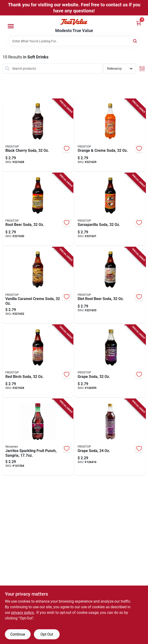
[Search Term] (74, 41)
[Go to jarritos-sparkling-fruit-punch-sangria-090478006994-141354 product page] (38, 437)
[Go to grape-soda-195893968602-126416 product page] (110, 437)
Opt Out (47, 634)
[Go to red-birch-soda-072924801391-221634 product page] (38, 361)
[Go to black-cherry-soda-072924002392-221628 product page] (38, 135)
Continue (18, 634)
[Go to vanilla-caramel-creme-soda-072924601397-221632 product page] (38, 285)
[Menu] (11, 26)
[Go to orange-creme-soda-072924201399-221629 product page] (110, 135)
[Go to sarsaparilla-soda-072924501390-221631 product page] (110, 209)
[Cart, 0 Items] (139, 23)
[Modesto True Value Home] (74, 22)
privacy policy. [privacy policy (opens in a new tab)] (23, 613)
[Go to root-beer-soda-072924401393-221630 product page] (38, 209)
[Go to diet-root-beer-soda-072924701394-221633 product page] (110, 285)
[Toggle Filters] (142, 69)
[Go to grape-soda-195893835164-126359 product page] (110, 361)
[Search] (135, 41)
